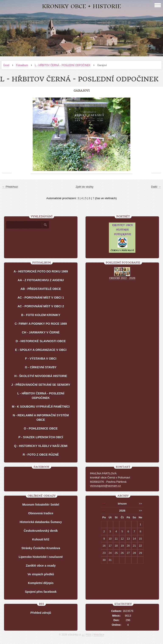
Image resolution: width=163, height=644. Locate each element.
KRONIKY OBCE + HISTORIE (81, 6)
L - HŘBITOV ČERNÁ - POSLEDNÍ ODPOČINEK (63, 65)
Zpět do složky (85, 187)
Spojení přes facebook (41, 592)
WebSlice (99, 635)
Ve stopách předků (41, 574)
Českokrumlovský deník (41, 531)
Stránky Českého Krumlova (41, 548)
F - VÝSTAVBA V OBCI (41, 359)
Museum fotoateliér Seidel (41, 505)
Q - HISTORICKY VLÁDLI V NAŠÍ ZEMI (41, 446)
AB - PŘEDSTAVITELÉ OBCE (41, 289)
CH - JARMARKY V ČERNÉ (41, 332)
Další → (156, 187)
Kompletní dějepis (41, 583)
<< (104, 504)
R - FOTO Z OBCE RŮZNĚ (41, 455)
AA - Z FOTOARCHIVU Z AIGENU (41, 280)
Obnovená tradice (41, 513)
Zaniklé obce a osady (41, 566)
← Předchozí (10, 187)
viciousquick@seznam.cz (105, 486)
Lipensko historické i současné (41, 557)
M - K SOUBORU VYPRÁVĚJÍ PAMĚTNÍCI (41, 407)
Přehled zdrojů (41, 613)
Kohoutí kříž (41, 539)
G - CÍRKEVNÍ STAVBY (41, 367)
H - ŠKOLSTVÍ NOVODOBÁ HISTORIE (41, 376)
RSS (89, 635)
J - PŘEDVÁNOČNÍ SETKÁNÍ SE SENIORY (41, 385)
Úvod (6, 65)
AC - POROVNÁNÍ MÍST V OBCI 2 (41, 306)
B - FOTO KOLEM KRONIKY (41, 315)
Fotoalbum (22, 65)
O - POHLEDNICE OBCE (41, 428)
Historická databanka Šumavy (41, 522)
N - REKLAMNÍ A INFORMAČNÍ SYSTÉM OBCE (41, 418)
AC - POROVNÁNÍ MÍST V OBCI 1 (41, 298)
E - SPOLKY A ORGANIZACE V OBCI (41, 350)
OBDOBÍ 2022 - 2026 (122, 278)
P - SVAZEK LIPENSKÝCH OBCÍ (41, 437)
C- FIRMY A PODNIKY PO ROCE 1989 (41, 324)
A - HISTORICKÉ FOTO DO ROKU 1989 (41, 271)
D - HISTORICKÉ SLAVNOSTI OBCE (41, 341)
